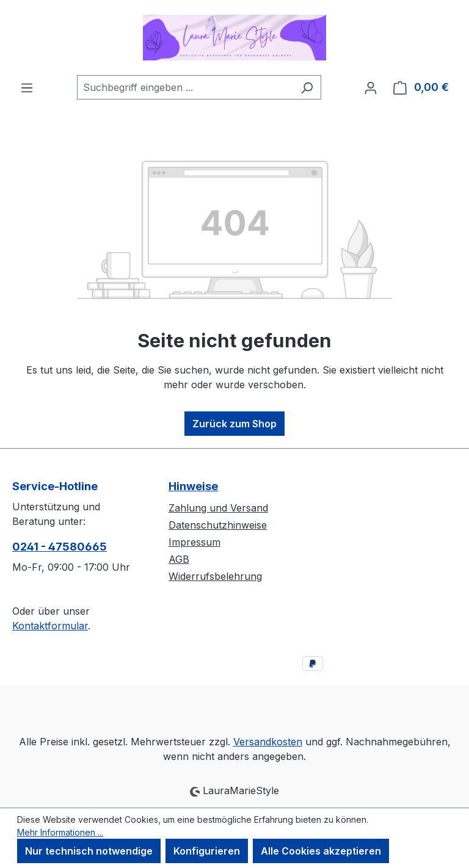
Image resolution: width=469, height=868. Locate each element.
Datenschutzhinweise (218, 525)
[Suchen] (307, 87)
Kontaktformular (50, 626)
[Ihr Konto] (371, 87)
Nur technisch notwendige (89, 851)
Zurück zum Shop (234, 424)
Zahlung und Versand (218, 508)
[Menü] (27, 87)
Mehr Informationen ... (60, 832)
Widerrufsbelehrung (215, 576)
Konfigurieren (207, 851)
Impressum (195, 542)
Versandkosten (268, 742)
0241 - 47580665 (60, 547)
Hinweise (193, 486)
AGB (179, 559)
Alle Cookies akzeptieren (321, 851)
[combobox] (185, 87)
